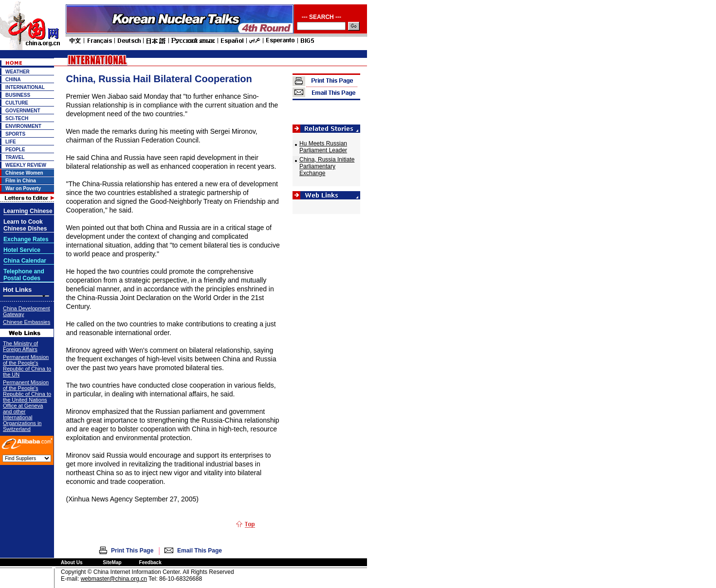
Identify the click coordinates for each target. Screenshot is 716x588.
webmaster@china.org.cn (114, 579)
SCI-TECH (17, 118)
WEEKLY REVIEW (26, 165)
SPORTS (15, 134)
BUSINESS (18, 95)
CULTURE (17, 103)
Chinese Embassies (27, 322)
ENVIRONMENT (23, 126)
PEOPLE (15, 150)
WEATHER (18, 72)
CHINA (13, 80)
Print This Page (132, 551)
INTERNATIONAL (25, 87)
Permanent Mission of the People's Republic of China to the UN (27, 366)
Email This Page (200, 551)
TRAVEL (15, 157)
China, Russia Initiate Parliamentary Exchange (327, 166)
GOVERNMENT (23, 111)
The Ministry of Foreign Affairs (20, 346)
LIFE (11, 142)
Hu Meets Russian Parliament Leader (323, 147)
